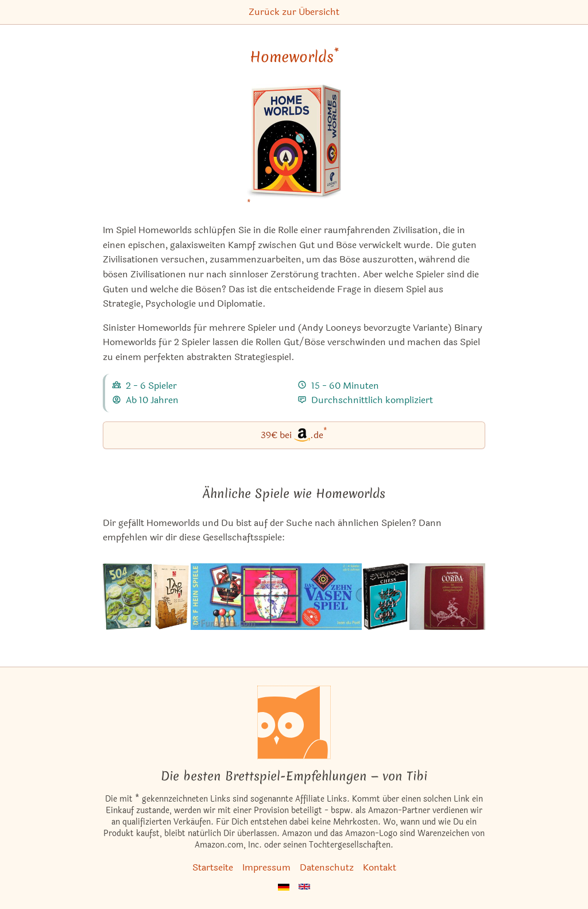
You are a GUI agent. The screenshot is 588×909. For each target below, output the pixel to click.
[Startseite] (294, 722)
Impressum (266, 867)
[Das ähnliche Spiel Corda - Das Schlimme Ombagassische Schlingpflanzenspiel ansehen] (447, 597)
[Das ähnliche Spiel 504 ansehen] (127, 597)
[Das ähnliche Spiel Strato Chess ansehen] (386, 597)
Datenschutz (327, 867)
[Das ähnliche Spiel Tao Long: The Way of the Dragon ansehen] (171, 597)
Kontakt (380, 867)
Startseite (213, 867)
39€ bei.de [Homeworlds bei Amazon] (294, 434)
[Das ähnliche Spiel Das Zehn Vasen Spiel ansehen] (276, 597)
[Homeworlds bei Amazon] (294, 149)
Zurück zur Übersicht (294, 12)
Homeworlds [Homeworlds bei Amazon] (294, 57)
